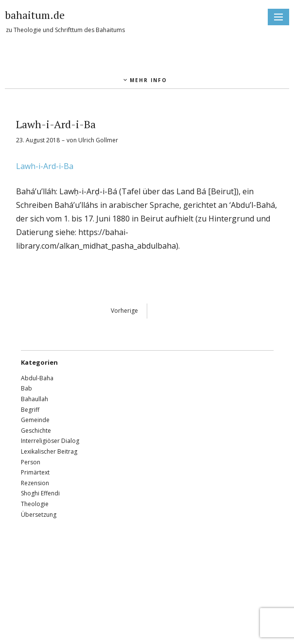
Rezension (35, 483)
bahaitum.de (35, 15)
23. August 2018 (38, 140)
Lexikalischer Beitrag (49, 451)
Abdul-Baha (37, 378)
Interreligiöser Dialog (50, 441)
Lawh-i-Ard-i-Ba (45, 166)
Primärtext (35, 472)
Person (31, 462)
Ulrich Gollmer (98, 140)
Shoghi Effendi (40, 493)
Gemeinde (35, 420)
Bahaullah (35, 399)
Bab (26, 388)
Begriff (30, 410)
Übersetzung (39, 515)
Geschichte (36, 431)
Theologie (35, 504)
